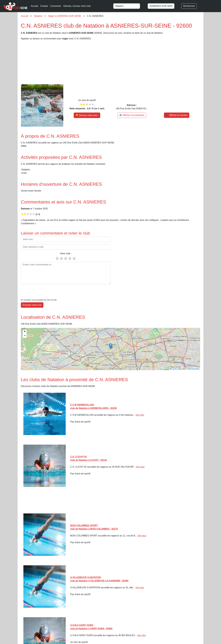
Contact (44, 6)
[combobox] (129, 6)
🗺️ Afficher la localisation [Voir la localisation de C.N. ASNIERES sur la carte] (132, 115)
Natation (38, 16)
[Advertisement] (105, 62)
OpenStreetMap (193, 360)
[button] (111, 338)
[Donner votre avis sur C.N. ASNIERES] (87, 115)
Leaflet (173, 360)
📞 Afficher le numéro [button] (177, 115)
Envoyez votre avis (32, 296)
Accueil (34, 6)
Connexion (56, 6)
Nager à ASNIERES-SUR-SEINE (65, 16)
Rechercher (189, 6)
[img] (111, 340)
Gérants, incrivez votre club (77, 6)
